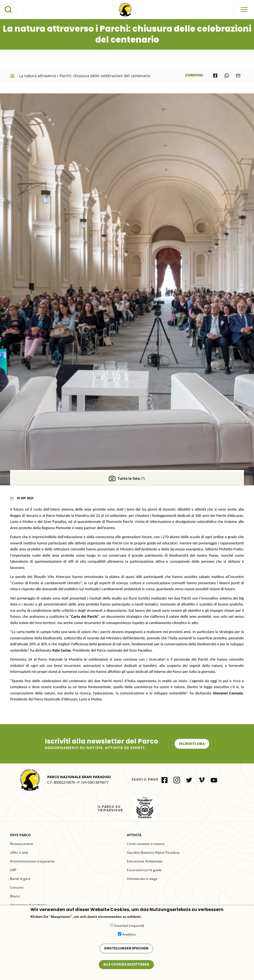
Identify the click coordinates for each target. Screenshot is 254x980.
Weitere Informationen (160, 917)
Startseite (13, 76)
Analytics (129, 934)
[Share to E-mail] (238, 76)
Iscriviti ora (192, 744)
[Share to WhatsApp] (227, 76)
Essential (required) (129, 926)
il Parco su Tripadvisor (145, 808)
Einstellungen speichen (126, 948)
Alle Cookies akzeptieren (126, 964)
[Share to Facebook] (215, 76)
